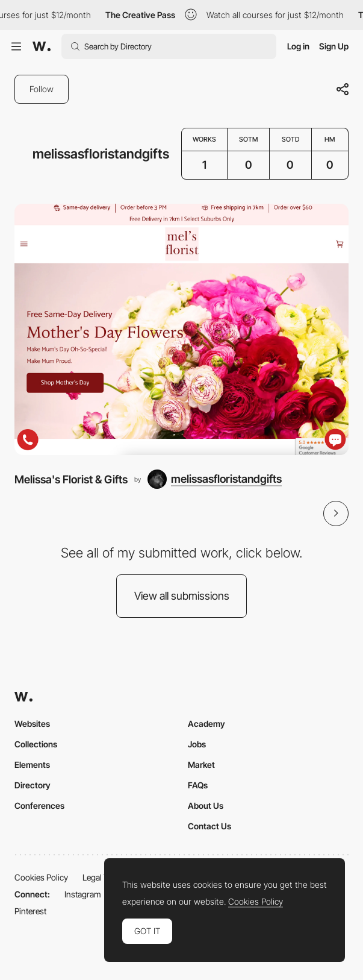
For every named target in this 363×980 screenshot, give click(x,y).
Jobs (197, 744)
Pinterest (30, 911)
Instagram (83, 894)
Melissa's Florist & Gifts (71, 479)
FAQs (198, 785)
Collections (36, 744)
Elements (32, 765)
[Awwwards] (42, 46)
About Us (206, 806)
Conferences (39, 806)
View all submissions (182, 596)
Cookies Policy (41, 877)
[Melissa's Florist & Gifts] (181, 329)
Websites (32, 724)
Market (201, 765)
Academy (206, 724)
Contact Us (209, 826)
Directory (33, 785)
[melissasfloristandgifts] (215, 479)
